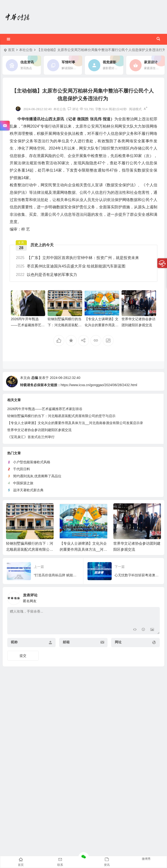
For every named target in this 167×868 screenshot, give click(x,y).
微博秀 (146, 859)
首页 (11, 50)
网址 (118, 642)
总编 (35, 378)
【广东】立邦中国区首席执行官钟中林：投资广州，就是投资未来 (78, 258)
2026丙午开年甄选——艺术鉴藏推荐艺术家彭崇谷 (28, 325)
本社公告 (26, 50)
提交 (23, 656)
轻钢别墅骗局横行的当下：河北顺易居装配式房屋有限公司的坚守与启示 (30, 549)
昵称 (14, 642)
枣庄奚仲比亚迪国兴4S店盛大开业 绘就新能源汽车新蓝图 (71, 266)
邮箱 (66, 642)
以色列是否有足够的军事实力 (47, 275)
